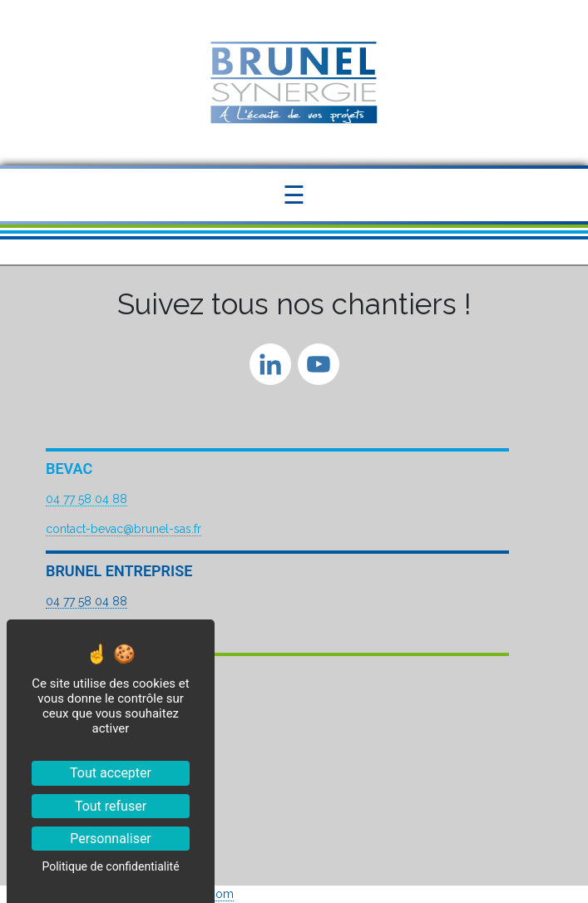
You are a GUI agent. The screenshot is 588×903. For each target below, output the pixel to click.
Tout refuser (111, 806)
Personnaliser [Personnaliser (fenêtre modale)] (111, 839)
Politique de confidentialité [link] (110, 866)
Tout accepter (111, 773)
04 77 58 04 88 (86, 499)
